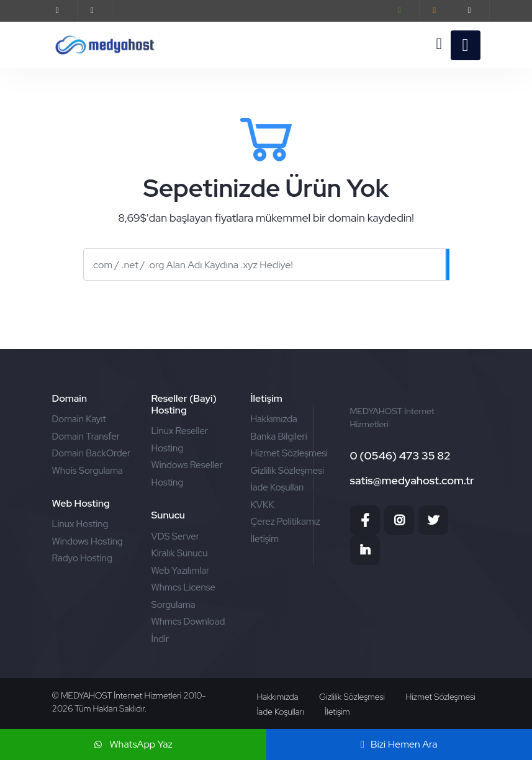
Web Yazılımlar (180, 571)
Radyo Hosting (82, 558)
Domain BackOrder (92, 453)
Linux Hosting (80, 524)
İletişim (264, 539)
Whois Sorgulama (88, 471)
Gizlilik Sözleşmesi (287, 471)
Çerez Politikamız (285, 522)
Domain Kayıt (79, 419)
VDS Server (175, 536)
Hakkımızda (273, 419)
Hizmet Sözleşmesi (289, 453)
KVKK (262, 505)
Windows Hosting (88, 541)
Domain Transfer (86, 437)
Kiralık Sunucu (179, 553)
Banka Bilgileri (278, 437)
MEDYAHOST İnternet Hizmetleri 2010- (133, 695)
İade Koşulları (277, 487)
